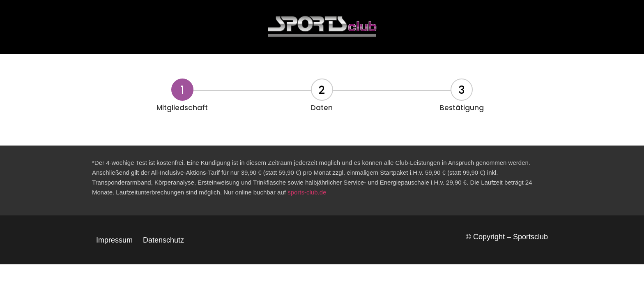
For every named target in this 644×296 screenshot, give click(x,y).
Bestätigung (462, 108)
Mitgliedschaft (182, 108)
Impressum (114, 240)
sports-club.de (307, 192)
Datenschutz (163, 240)
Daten (322, 108)
